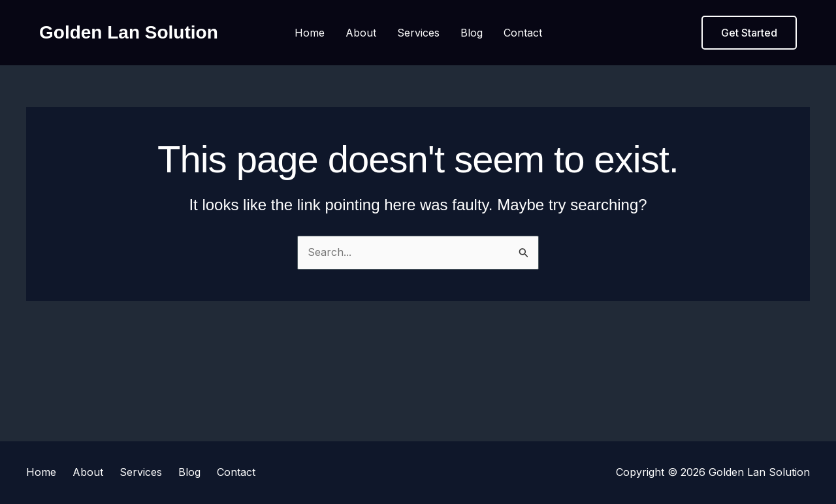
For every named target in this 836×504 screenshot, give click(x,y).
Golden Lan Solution (129, 32)
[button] (749, 33)
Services (418, 33)
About (361, 33)
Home (310, 33)
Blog (472, 33)
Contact (523, 33)
